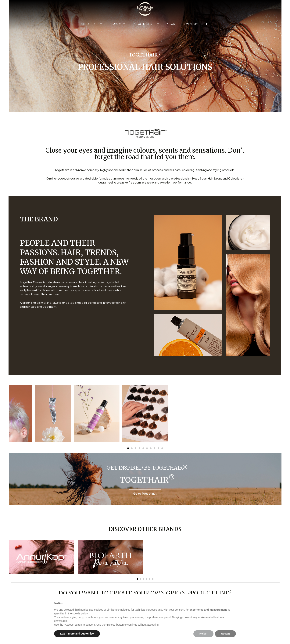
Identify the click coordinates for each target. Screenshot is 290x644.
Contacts (190, 24)
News (171, 24)
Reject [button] (203, 634)
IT (208, 24)
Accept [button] (226, 634)
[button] (138, 579)
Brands (117, 24)
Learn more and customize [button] (77, 634)
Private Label (146, 24)
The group (91, 24)
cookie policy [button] (80, 613)
